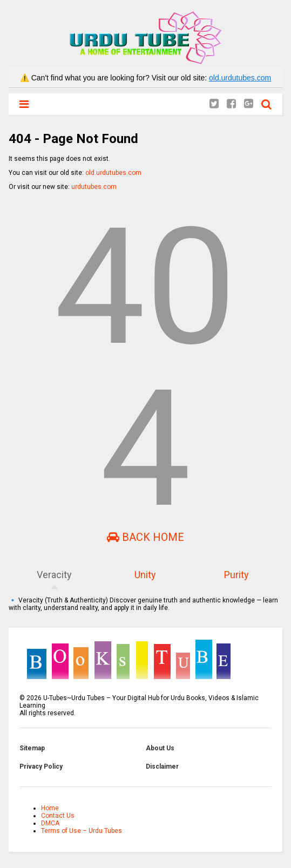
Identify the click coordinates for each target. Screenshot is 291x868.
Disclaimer (162, 767)
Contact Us (58, 816)
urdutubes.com (94, 187)
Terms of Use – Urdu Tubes (82, 831)
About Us (160, 748)
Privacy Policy (41, 767)
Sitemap (32, 748)
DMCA (50, 823)
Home (50, 808)
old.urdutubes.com (240, 78)
